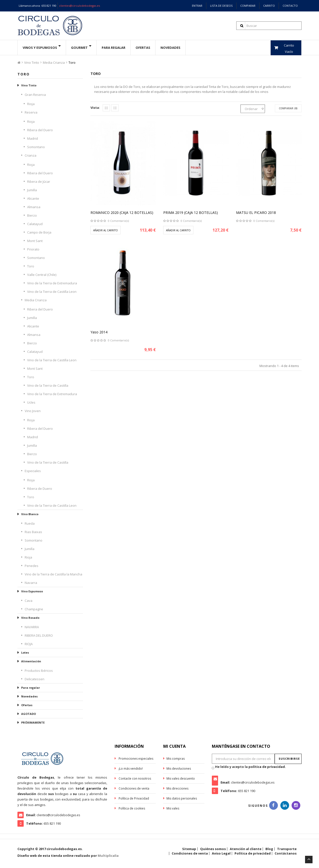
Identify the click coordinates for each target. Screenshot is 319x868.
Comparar (248, 6)
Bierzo (32, 215)
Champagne (34, 609)
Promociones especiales (136, 759)
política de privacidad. (267, 767)
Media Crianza (54, 62)
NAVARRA (32, 627)
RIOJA (29, 644)
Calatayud (35, 224)
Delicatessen (35, 679)
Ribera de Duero (40, 489)
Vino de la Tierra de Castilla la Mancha (53, 574)
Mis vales (173, 808)
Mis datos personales (182, 798)
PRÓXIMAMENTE (33, 722)
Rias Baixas (33, 532)
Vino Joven (33, 411)
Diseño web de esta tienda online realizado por (68, 856)
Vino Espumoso (32, 591)
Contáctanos (286, 853)
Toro (31, 266)
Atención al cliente (246, 849)
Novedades (170, 48)
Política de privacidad (253, 853)
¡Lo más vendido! (130, 769)
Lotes (25, 652)
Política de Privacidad (133, 798)
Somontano (36, 147)
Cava (29, 601)
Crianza (31, 155)
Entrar (197, 6)
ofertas (143, 48)
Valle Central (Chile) (42, 275)
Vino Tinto (32, 62)
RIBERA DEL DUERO (39, 635)
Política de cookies (131, 808)
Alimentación (31, 661)
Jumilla (32, 190)
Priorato (33, 249)
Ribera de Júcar (39, 182)
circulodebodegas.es (64, 849)
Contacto (290, 6)
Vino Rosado (30, 618)
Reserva (31, 112)
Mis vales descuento (181, 778)
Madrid (33, 138)
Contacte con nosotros (134, 778)
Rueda (30, 523)
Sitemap (189, 849)
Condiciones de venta (134, 788)
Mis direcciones (177, 788)
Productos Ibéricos (39, 671)
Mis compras (176, 759)
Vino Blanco (30, 514)
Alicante (33, 198)
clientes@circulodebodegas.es (80, 6)
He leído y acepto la (250, 767)
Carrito (269, 6)
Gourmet (79, 48)
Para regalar (31, 688)
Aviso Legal (221, 853)
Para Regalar (114, 48)
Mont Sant (35, 241)
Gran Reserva (35, 95)
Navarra (31, 583)
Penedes (32, 566)
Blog (269, 849)
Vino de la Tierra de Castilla (48, 385)
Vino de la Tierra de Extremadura (52, 283)
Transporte (287, 849)
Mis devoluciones (179, 769)
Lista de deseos (221, 6)
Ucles (31, 402)
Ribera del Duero (40, 130)
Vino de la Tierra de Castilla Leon (52, 292)
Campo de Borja (39, 232)
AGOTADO (29, 714)
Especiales (33, 471)
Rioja (31, 104)
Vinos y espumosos (40, 48)
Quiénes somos (213, 849)
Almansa (34, 207)
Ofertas (27, 705)
